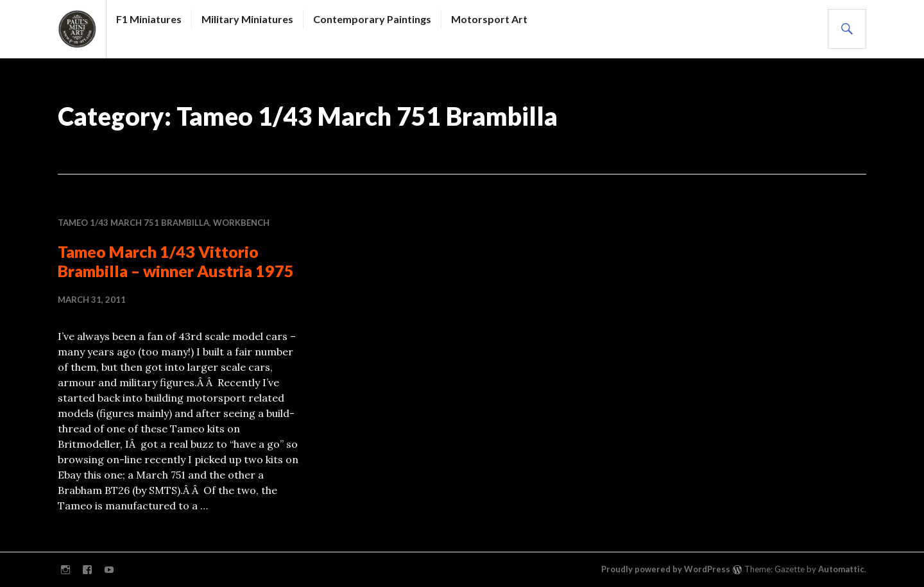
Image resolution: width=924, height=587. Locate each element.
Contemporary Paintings (372, 19)
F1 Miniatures (149, 19)
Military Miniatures (247, 19)
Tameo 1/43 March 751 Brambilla (133, 223)
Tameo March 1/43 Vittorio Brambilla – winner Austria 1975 (176, 261)
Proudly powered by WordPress (666, 569)
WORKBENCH (241, 223)
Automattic (841, 569)
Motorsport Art (489, 19)
